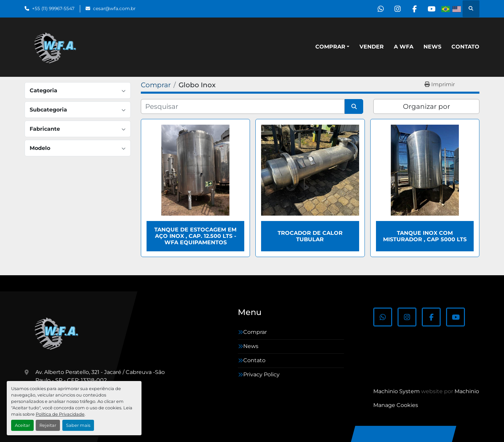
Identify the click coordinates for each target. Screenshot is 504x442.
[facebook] (414, 9)
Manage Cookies (396, 405)
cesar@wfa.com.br (114, 8)
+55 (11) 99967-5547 (53, 8)
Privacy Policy (261, 374)
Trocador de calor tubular (310, 236)
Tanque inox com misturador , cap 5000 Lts (425, 236)
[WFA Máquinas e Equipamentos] (58, 333)
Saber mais (78, 425)
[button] (332, 47)
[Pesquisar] (243, 106)
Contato (465, 47)
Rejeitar (48, 425)
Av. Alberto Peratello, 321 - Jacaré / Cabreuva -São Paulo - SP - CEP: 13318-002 (100, 376)
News (432, 47)
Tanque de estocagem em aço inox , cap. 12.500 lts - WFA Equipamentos (195, 236)
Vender (372, 47)
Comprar (330, 47)
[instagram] (397, 9)
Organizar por (427, 106)
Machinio (467, 391)
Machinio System (397, 391)
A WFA (404, 47)
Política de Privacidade (60, 414)
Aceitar (22, 425)
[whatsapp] (380, 9)
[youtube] (431, 9)
